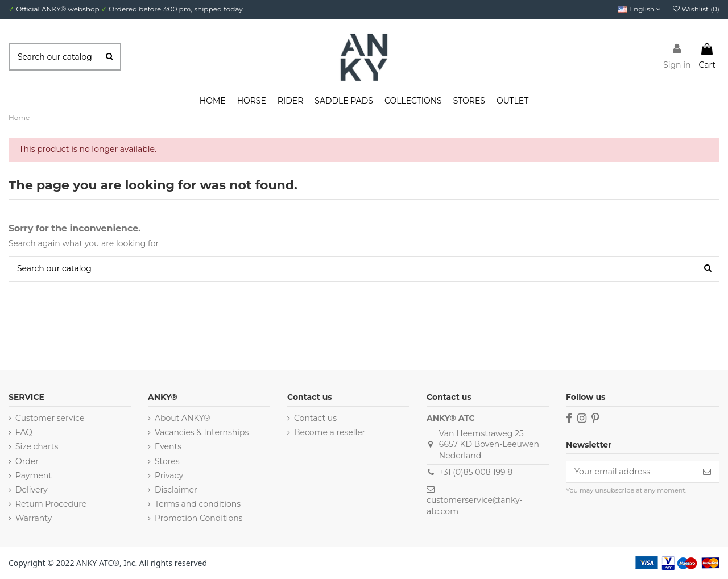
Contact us (315, 418)
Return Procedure (51, 504)
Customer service (50, 418)
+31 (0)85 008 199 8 (476, 472)
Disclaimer (176, 490)
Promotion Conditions (198, 518)
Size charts (37, 446)
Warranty (34, 518)
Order (27, 461)
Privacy (169, 475)
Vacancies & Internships (202, 432)
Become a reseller (330, 432)
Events (168, 446)
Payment (34, 475)
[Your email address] (631, 472)
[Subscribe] (707, 472)
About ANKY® (183, 418)
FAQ (24, 432)
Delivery (32, 490)
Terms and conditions (198, 504)
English (640, 9)
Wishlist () (696, 9)
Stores (167, 461)
